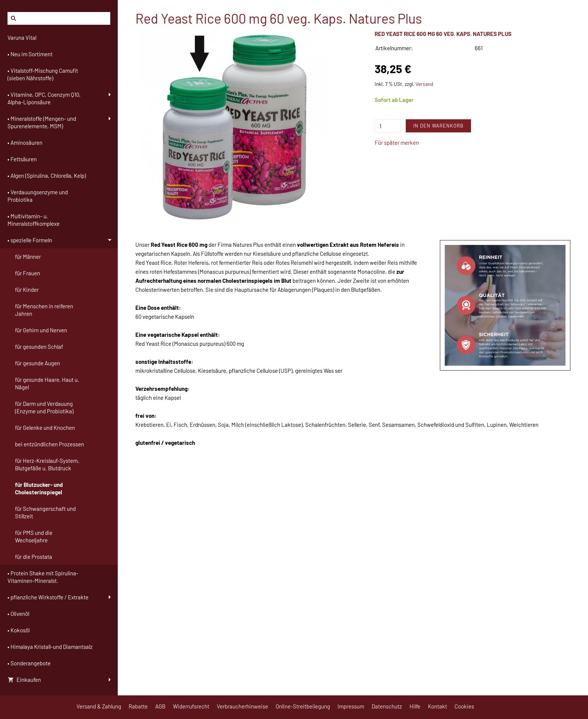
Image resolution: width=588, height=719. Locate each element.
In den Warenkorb (438, 126)
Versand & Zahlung (99, 706)
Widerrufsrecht (191, 706)
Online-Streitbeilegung (303, 706)
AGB (160, 706)
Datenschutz (387, 706)
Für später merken (397, 143)
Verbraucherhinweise (242, 706)
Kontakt (437, 706)
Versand (424, 84)
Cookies (464, 706)
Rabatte (138, 706)
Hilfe (415, 706)
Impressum (351, 706)
